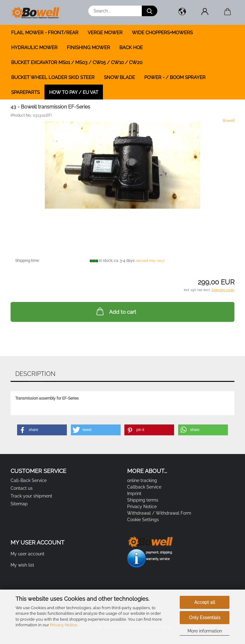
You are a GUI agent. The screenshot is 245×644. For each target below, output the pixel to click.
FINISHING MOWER (88, 48)
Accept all (205, 602)
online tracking (142, 480)
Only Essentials (205, 618)
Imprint (134, 493)
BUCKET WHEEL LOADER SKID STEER (53, 77)
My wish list (22, 565)
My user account (28, 554)
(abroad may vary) (150, 261)
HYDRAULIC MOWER (34, 48)
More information (205, 631)
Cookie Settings (143, 520)
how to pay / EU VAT (74, 92)
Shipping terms (143, 500)
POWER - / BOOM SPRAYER (175, 77)
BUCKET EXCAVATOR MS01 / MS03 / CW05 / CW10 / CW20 (77, 63)
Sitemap (19, 504)
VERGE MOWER (105, 33)
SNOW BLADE (119, 77)
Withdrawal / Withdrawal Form (159, 513)
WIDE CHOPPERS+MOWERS (162, 33)
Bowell (229, 121)
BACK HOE (131, 48)
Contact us (22, 488)
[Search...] (150, 11)
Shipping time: (27, 261)
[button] (182, 12)
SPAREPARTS (25, 92)
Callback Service (144, 487)
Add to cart (116, 311)
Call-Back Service (29, 480)
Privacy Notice (64, 625)
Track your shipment (31, 496)
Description (35, 374)
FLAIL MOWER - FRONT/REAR (45, 33)
